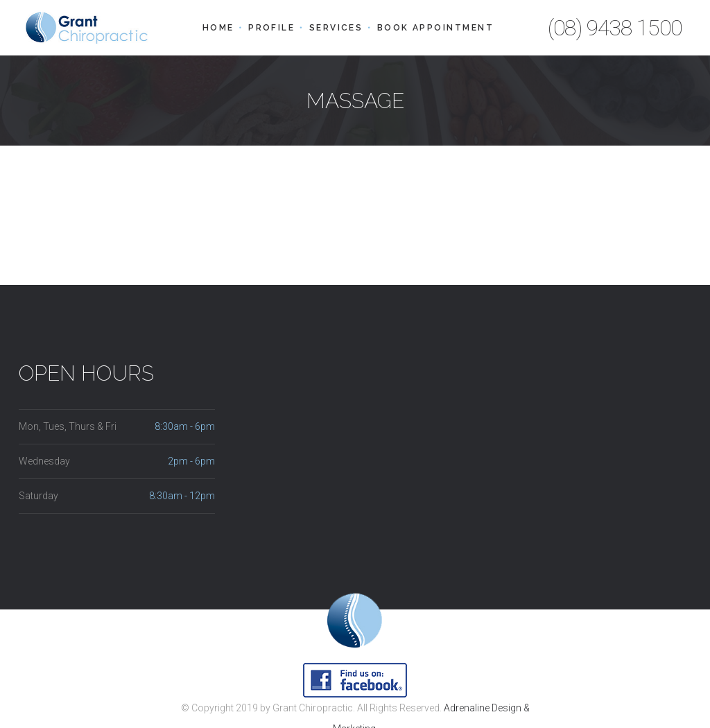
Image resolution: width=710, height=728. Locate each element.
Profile (271, 28)
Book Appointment (435, 28)
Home (218, 28)
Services (336, 28)
